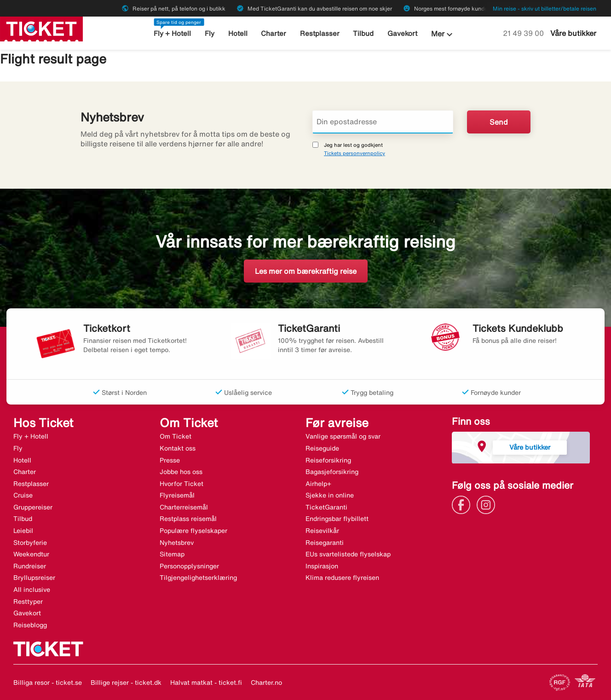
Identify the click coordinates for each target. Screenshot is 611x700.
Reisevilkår (322, 531)
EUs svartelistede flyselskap (348, 554)
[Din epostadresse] (383, 122)
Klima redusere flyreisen (342, 578)
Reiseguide (322, 448)
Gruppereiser (33, 507)
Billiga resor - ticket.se (48, 683)
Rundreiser (30, 566)
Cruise (23, 495)
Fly (210, 33)
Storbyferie (30, 543)
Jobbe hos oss (181, 472)
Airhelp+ (318, 484)
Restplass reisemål (188, 519)
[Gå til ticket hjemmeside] (41, 28)
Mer (443, 35)
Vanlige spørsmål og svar (343, 436)
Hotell (238, 33)
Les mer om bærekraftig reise (306, 271)
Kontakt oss (178, 448)
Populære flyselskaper (193, 531)
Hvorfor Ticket (182, 484)
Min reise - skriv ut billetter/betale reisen (545, 9)
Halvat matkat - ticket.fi (206, 683)
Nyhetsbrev (177, 543)
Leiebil (23, 531)
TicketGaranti (326, 507)
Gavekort (402, 33)
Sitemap (172, 554)
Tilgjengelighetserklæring (198, 578)
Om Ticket (176, 436)
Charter (274, 33)
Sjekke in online (330, 495)
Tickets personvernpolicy (354, 153)
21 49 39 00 (524, 33)
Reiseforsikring (328, 460)
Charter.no (266, 683)
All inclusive (32, 590)
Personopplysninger (189, 566)
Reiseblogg (30, 625)
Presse (170, 460)
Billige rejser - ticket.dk (126, 683)
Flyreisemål (177, 495)
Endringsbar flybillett (337, 519)
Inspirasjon (322, 566)
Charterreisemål (184, 507)
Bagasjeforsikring (332, 472)
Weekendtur (31, 554)
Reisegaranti (325, 543)
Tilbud (363, 33)
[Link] (463, 504)
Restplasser (320, 33)
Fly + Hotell (172, 33)
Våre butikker (573, 33)
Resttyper (28, 602)
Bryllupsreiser (34, 578)
